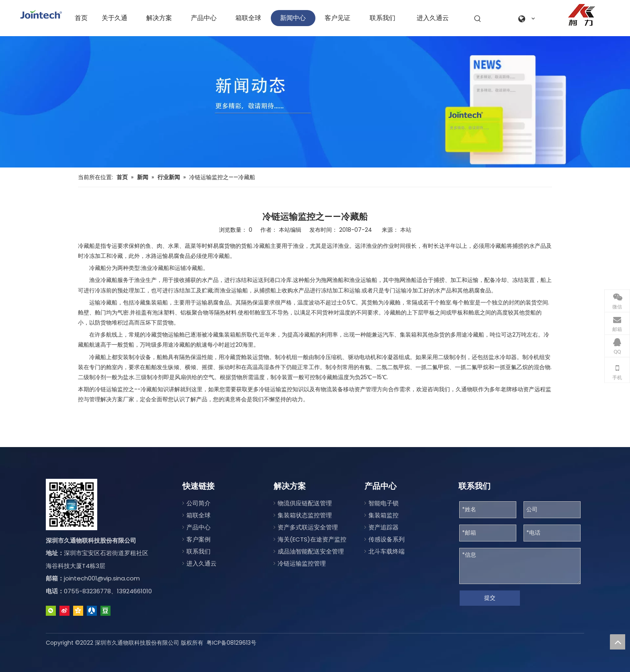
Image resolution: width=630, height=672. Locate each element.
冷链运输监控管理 (302, 563)
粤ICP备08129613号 (231, 643)
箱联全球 (198, 515)
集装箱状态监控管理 (305, 515)
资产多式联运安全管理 (308, 527)
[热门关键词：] (478, 19)
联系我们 (198, 551)
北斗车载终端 (387, 551)
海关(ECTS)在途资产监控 (312, 539)
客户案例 (198, 539)
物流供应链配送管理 (305, 503)
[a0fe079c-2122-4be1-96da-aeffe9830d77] (582, 15)
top (618, 642)
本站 (406, 230)
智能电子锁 (384, 503)
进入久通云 (201, 563)
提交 (490, 598)
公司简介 (198, 503)
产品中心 (198, 527)
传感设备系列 (387, 539)
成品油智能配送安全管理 (311, 551)
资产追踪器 (384, 527)
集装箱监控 (384, 515)
